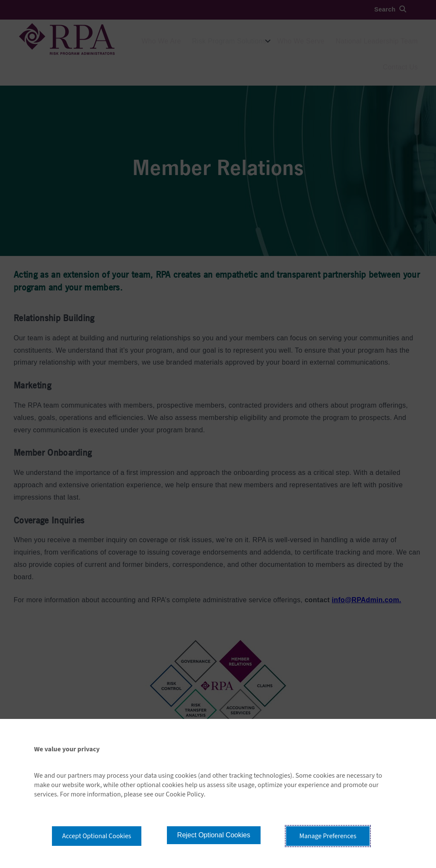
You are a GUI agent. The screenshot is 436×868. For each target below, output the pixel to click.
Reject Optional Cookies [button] (214, 835)
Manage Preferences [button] (328, 836)
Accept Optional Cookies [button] (97, 836)
